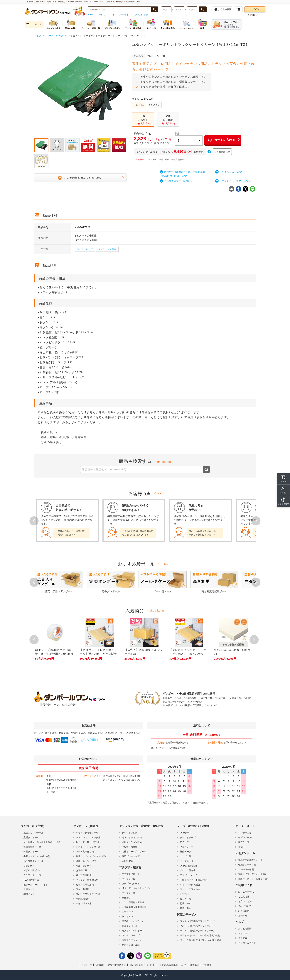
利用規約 (100, 965)
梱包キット (29, 894)
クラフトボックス (32, 875)
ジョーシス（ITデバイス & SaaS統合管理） (202, 940)
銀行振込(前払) (95, 733)
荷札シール (186, 903)
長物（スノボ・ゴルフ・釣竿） (92, 856)
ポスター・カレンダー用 (88, 847)
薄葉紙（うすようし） (133, 921)
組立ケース (244, 842)
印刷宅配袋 (127, 861)
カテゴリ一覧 (34, 24)
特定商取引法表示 (117, 965)
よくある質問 (245, 929)
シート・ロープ (85, 249)
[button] (283, 501)
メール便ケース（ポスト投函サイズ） (42, 842)
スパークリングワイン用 (88, 894)
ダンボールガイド (247, 943)
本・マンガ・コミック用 (88, 838)
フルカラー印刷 (246, 869)
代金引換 (63, 733)
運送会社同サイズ (32, 847)
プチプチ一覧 (129, 893)
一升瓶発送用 (83, 899)
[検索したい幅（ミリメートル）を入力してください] (179, 9)
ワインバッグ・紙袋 (190, 885)
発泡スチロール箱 (131, 945)
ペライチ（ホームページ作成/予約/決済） (201, 935)
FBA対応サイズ (31, 880)
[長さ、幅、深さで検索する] (203, 9)
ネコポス (113, 15)
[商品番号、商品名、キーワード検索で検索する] (155, 9)
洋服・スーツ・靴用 (86, 861)
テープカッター (188, 861)
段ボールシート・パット (36, 885)
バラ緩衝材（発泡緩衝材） (135, 907)
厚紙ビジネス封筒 (131, 856)
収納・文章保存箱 (85, 852)
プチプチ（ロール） (132, 874)
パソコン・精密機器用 (87, 880)
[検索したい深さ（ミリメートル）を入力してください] (192, 9)
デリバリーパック (189, 875)
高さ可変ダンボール (33, 861)
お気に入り (222, 152)
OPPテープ (186, 833)
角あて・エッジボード (133, 931)
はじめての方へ (246, 892)
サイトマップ (85, 965)
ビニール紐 (186, 899)
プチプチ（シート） (132, 884)
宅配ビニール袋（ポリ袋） (135, 852)
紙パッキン (127, 917)
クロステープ (187, 847)
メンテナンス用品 (107, 249)
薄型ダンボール (31, 852)
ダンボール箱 (245, 833)
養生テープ (186, 852)
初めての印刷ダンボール (250, 860)
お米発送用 (82, 870)
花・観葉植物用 (84, 875)
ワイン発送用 (83, 889)
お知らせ (243, 916)
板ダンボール (245, 838)
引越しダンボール (85, 866)
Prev (34, 521)
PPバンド (185, 894)
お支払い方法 (245, 901)
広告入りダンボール (33, 833)
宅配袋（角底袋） (131, 847)
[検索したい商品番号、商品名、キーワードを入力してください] (120, 9)
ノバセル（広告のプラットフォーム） (199, 926)
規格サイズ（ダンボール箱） (253, 874)
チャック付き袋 (188, 870)
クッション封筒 (142, 15)
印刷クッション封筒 (132, 842)
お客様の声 (244, 911)
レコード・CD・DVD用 (88, 842)
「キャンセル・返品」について (234, 181)
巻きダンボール (130, 926)
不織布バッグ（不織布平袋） (194, 880)
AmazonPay (111, 733)
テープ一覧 (186, 856)
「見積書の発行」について (176, 181)
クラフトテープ (188, 838)
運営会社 (195, 965)
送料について (245, 906)
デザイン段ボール (32, 870)
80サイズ (102, 15)
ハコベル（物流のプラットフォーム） (199, 931)
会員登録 (243, 938)
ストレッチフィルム (190, 889)
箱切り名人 (186, 908)
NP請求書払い (78, 733)
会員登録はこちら (255, 15)
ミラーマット (129, 912)
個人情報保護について (141, 965)
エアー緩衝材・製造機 (133, 902)
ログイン (255, 9)
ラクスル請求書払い (130, 733)
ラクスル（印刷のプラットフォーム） (199, 921)
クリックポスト (126, 15)
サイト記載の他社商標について (171, 965)
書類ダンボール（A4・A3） (37, 856)
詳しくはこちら (159, 748)
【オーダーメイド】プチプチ (136, 888)
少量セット (29, 889)
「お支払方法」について (231, 172)
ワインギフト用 (84, 903)
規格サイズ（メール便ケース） (254, 879)
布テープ (184, 842)
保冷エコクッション (132, 940)
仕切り (242, 847)
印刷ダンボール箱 (247, 865)
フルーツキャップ (131, 935)
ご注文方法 (244, 897)
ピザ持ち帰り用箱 (85, 885)
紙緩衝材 (126, 898)
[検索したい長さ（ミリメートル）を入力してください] (166, 9)
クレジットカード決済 (45, 733)
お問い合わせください (235, 743)
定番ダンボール (31, 838)
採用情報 (207, 965)
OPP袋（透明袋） (189, 866)
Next (256, 521)
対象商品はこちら (201, 803)
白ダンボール (30, 866)
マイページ (244, 933)
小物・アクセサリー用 (87, 833)
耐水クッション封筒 (132, 838)
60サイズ (92, 15)
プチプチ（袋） (130, 879)
